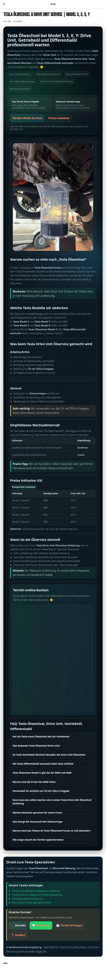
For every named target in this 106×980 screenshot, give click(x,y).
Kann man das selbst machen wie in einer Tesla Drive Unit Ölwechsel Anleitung (53, 802)
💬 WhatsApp (42, 926)
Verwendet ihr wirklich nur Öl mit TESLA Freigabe (42, 792)
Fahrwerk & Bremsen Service (28, 899)
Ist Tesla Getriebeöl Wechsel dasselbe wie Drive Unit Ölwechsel (50, 755)
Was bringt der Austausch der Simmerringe (38, 822)
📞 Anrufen (19, 926)
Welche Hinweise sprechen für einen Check (38, 813)
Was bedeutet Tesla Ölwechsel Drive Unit (37, 746)
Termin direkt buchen (28, 121)
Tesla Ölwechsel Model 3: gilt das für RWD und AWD (43, 773)
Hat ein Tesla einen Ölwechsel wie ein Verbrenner (42, 737)
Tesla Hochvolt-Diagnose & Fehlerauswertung (38, 895)
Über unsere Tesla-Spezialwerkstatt (32, 903)
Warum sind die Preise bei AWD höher (35, 783)
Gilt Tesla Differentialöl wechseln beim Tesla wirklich (44, 764)
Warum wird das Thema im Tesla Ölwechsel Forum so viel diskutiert (52, 831)
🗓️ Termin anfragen (70, 926)
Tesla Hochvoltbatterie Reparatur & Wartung (37, 891)
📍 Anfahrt (19, 936)
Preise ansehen (60, 121)
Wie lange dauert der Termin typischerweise (39, 840)
